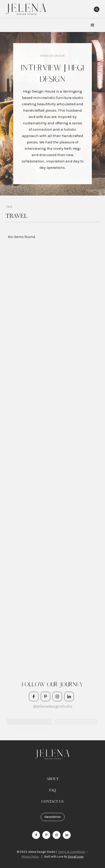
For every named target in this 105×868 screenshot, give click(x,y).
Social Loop (76, 857)
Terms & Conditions (72, 852)
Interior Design (52, 56)
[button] (92, 25)
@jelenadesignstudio (53, 706)
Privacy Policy (30, 857)
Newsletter (53, 817)
